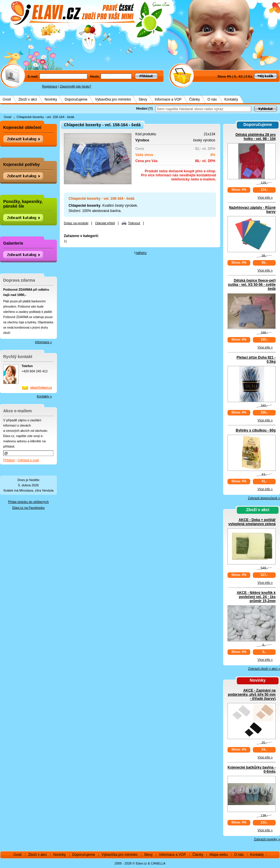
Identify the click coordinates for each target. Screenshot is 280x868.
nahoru (141, 253)
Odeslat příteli (105, 223)
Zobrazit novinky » (267, 839)
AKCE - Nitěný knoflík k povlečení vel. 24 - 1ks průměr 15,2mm (256, 597)
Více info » (265, 197)
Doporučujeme (76, 99)
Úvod (7, 99)
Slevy (143, 99)
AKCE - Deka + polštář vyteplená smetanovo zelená (252, 522)
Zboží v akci (28, 99)
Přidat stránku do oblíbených (28, 502)
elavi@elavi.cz (41, 387)
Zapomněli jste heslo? (76, 86)
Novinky (51, 99)
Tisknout (134, 223)
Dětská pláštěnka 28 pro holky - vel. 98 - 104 (256, 137)
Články (195, 99)
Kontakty (231, 99)
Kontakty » (44, 396)
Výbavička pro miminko (113, 99)
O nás (212, 99)
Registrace (50, 86)
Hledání (142, 108)
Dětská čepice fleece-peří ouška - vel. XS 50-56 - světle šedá (252, 285)
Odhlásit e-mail (28, 460)
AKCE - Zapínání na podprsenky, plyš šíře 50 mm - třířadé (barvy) (252, 695)
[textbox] (203, 109)
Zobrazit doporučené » (264, 498)
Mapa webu (219, 855)
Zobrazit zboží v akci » (264, 669)
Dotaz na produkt (76, 223)
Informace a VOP (168, 99)
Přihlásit (9, 460)
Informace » (43, 342)
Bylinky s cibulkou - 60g (256, 430)
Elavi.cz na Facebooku (28, 508)
